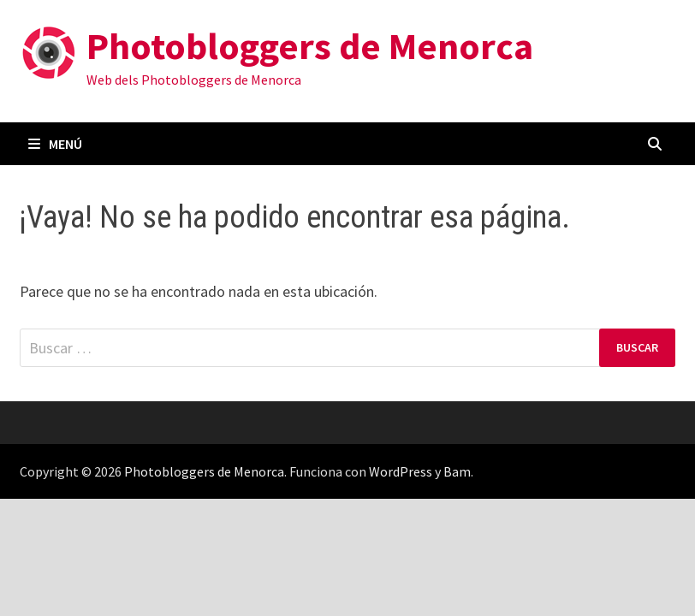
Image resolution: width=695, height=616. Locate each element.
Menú (55, 144)
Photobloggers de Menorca (310, 46)
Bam (457, 471)
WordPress (401, 471)
